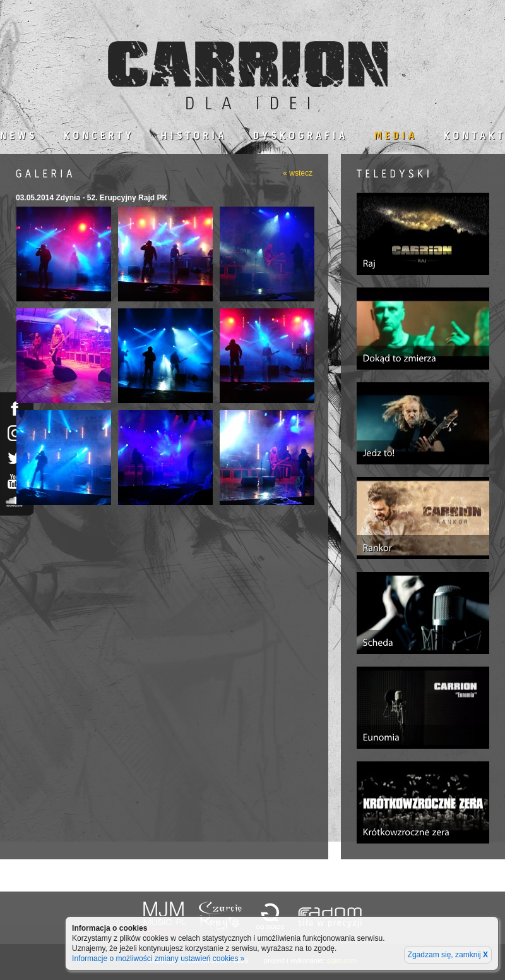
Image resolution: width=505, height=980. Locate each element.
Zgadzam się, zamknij (448, 955)
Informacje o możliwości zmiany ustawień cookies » (158, 959)
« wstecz (298, 173)
